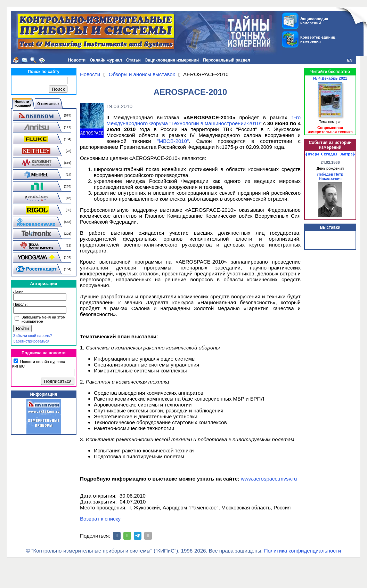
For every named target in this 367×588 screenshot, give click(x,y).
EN (350, 60)
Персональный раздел (227, 60)
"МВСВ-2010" (173, 141)
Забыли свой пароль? (32, 336)
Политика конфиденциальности (303, 551)
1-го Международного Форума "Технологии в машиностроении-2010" (203, 120)
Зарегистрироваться (31, 341)
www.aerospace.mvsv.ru (269, 479)
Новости (77, 60)
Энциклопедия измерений (172, 60)
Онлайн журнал (106, 60)
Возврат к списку (100, 519)
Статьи (133, 60)
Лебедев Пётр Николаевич (330, 176)
